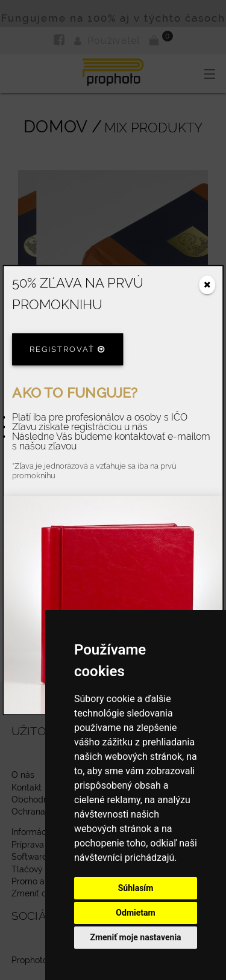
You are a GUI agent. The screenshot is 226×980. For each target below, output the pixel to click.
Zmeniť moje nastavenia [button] (135, 937)
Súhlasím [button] (136, 888)
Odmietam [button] (135, 913)
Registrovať (67, 350)
